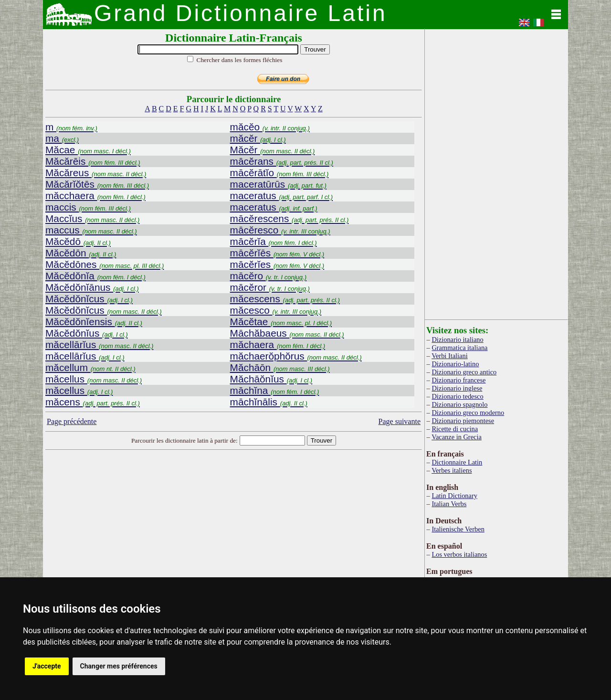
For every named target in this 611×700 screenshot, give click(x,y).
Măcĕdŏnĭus (87, 333)
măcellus (94, 379)
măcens (93, 402)
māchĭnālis (269, 402)
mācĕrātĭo (279, 173)
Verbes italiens (452, 470)
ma (62, 138)
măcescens (285, 299)
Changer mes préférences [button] (119, 666)
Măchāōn (280, 367)
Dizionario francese (458, 380)
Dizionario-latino (455, 364)
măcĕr (258, 138)
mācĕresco (280, 230)
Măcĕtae (281, 322)
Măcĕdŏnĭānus (92, 287)
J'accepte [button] (47, 666)
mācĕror (270, 287)
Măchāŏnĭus (271, 379)
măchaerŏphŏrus (296, 356)
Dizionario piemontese (463, 421)
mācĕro (268, 276)
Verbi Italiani (450, 356)
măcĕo (270, 127)
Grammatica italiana (459, 348)
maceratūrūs (278, 184)
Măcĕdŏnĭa (95, 276)
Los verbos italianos (459, 554)
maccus (91, 230)
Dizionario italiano (457, 339)
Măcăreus (96, 173)
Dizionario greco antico (464, 372)
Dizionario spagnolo (459, 404)
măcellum (90, 367)
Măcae (88, 150)
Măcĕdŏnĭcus (89, 299)
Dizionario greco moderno (468, 413)
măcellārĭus (99, 345)
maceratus (282, 196)
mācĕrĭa (274, 241)
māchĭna (275, 390)
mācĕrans (282, 161)
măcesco (276, 310)
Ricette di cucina (455, 429)
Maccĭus (92, 218)
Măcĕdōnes (105, 264)
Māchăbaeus (287, 333)
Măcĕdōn (81, 253)
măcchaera (95, 196)
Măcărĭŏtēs (97, 184)
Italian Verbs (449, 504)
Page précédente (72, 421)
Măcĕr (273, 150)
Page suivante (400, 421)
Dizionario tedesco (457, 396)
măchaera (278, 345)
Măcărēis (93, 161)
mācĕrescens (290, 218)
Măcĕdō (78, 241)
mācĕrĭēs (277, 253)
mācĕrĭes (277, 264)
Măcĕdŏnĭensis (94, 322)
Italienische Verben (458, 529)
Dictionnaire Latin (457, 462)
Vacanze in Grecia (457, 437)
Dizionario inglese (457, 388)
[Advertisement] (234, 529)
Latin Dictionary (454, 496)
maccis (88, 207)
